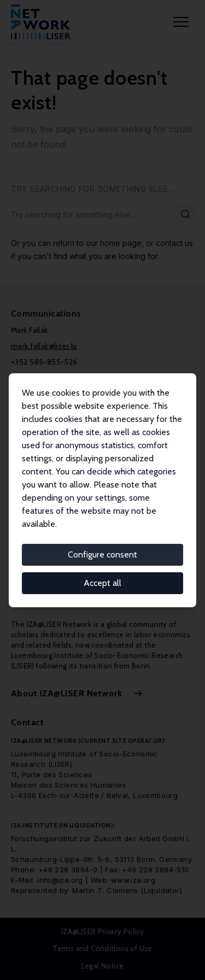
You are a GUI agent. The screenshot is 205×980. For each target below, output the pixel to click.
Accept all (102, 583)
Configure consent (102, 554)
